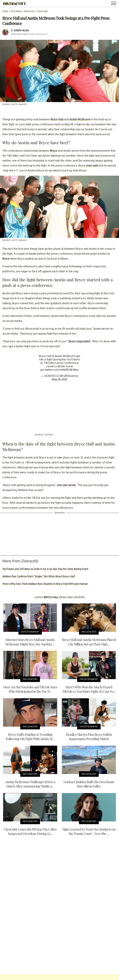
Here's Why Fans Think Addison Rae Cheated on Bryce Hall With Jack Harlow (45, 584)
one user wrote (66, 485)
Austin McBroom (79, 119)
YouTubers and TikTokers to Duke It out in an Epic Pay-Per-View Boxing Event (45, 569)
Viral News (16, 11)
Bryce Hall (43, 11)
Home (5, 11)
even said (92, 165)
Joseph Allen (21, 30)
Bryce (54, 151)
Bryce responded (79, 341)
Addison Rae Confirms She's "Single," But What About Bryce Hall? (39, 576)
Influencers (29, 11)
